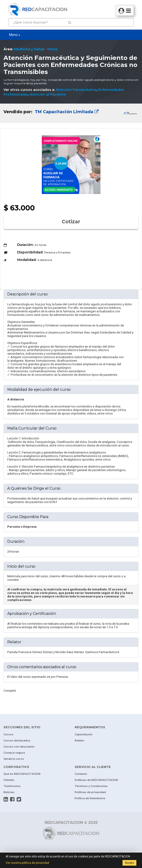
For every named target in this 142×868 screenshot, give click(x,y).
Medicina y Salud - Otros (36, 49)
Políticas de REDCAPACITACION (96, 780)
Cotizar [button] (71, 222)
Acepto (129, 863)
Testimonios (12, 786)
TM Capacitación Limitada (66, 112)
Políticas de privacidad (90, 792)
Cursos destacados (17, 740)
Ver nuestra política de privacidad (27, 863)
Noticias (9, 792)
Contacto (81, 774)
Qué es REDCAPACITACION (22, 774)
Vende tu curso (14, 759)
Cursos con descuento (19, 747)
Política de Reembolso (90, 798)
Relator (80, 740)
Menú (15, 35)
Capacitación (84, 734)
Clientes (9, 780)
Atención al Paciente (48, 94)
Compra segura (14, 753)
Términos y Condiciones (91, 786)
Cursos (8, 734)
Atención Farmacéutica (76, 90)
